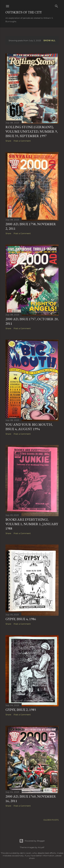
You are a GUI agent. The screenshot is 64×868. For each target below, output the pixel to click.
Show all (49, 40)
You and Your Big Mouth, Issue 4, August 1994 (29, 427)
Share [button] (8, 141)
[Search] (56, 5)
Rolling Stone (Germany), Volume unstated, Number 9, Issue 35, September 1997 (32, 131)
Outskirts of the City (24, 12)
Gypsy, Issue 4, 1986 (21, 619)
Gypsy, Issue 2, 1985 (21, 710)
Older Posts (51, 820)
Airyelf (41, 847)
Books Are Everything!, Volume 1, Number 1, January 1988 (32, 524)
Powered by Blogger (32, 841)
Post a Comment (22, 141)
